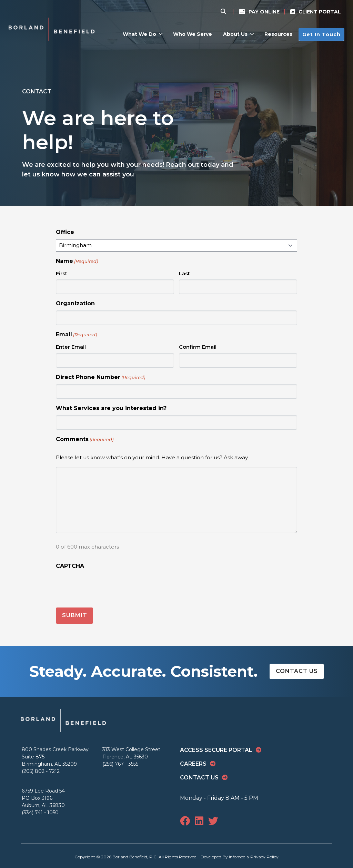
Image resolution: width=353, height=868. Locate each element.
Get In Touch (321, 34)
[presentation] (108, 586)
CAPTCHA (70, 566)
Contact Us (297, 670)
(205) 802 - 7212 (41, 770)
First (62, 273)
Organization (75, 303)
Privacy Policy (264, 856)
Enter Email (71, 347)
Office (65, 232)
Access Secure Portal (216, 749)
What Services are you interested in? (111, 408)
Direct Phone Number (100, 377)
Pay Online (264, 12)
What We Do (139, 34)
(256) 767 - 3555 (120, 763)
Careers (193, 763)
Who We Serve (193, 34)
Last (184, 273)
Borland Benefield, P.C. (135, 856)
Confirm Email (198, 347)
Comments (85, 440)
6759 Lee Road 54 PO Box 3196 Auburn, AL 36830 (43, 797)
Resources (278, 34)
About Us (235, 34)
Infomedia (239, 856)
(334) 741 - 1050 (40, 812)
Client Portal (320, 12)
